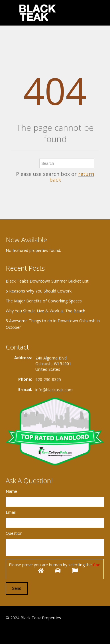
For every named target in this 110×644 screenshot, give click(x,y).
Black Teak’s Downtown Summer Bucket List (47, 281)
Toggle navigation (11, 13)
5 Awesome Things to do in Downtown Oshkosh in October (53, 324)
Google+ (20, 632)
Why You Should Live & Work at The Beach (45, 311)
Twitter (34, 632)
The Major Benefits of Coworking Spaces (44, 301)
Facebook (7, 632)
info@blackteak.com (54, 390)
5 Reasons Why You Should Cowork (39, 291)
